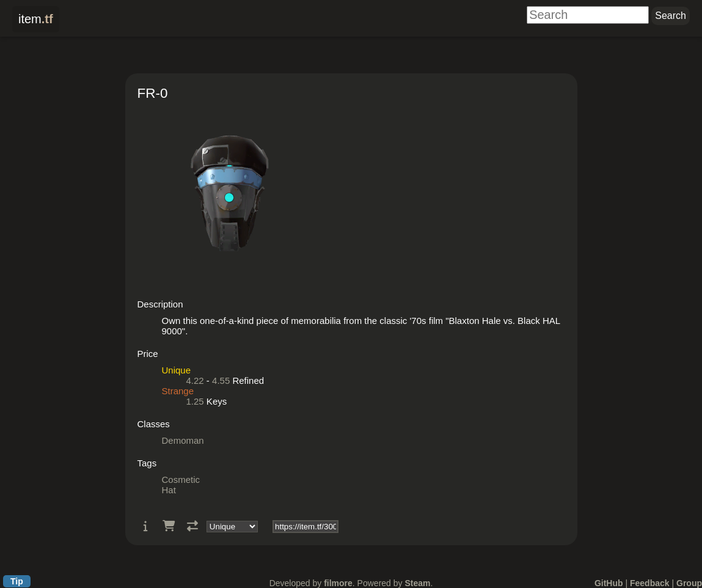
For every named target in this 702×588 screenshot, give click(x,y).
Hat (169, 490)
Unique (177, 370)
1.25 (195, 401)
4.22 (195, 380)
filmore (338, 583)
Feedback (650, 583)
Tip (17, 581)
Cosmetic (181, 480)
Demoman (183, 440)
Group (689, 583)
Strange (178, 391)
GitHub (609, 583)
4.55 (221, 380)
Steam (417, 583)
